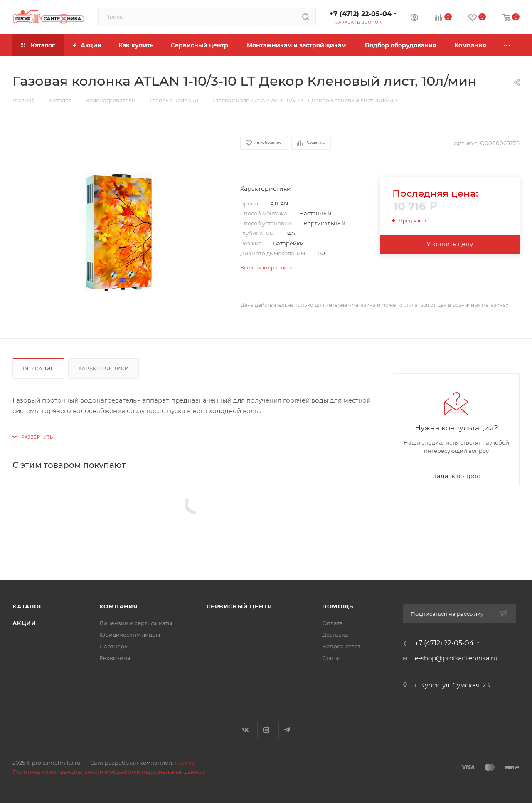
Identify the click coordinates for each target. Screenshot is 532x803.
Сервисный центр (239, 606)
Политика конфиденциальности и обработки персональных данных (109, 772)
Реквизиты (115, 658)
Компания (119, 606)
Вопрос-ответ (341, 646)
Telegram (287, 730)
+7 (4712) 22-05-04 (360, 14)
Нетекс (185, 763)
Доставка (335, 635)
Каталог (28, 606)
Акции (24, 623)
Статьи (331, 658)
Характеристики (103, 368)
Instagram (266, 730)
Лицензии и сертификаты (136, 623)
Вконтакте (245, 730)
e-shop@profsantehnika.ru (456, 658)
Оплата (332, 623)
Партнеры (114, 646)
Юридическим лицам (130, 635)
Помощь (338, 606)
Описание (38, 368)
